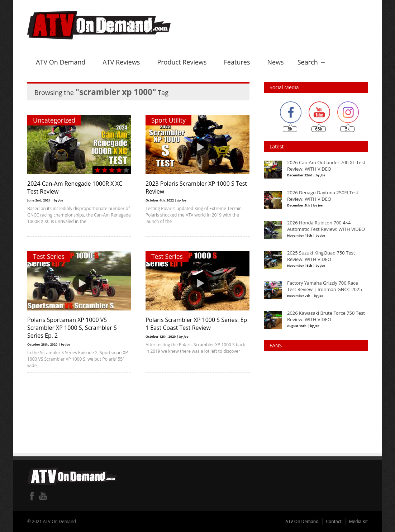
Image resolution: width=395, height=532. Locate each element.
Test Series (49, 256)
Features (237, 62)
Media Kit (358, 521)
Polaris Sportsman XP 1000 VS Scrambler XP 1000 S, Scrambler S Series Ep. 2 (72, 328)
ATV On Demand (61, 62)
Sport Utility (168, 120)
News (275, 62)
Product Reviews (182, 62)
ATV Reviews (121, 62)
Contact (334, 521)
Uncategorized (54, 120)
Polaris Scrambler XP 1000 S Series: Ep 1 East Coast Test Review (196, 324)
